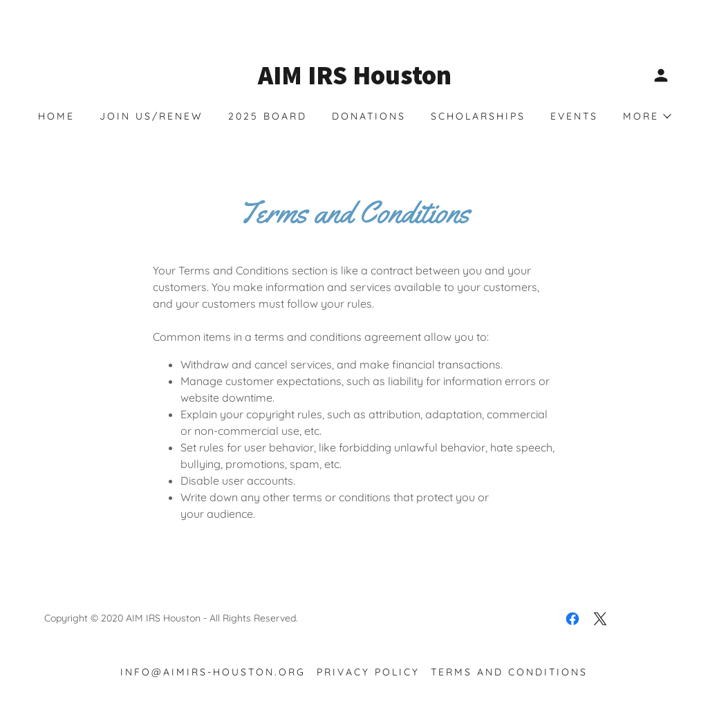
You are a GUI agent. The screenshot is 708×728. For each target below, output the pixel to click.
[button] (661, 75)
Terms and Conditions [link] (509, 672)
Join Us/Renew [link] (151, 116)
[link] (354, 80)
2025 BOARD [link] (268, 116)
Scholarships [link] (478, 116)
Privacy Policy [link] (368, 672)
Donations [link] (369, 116)
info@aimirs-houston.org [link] (213, 672)
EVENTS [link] (574, 116)
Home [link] (56, 116)
